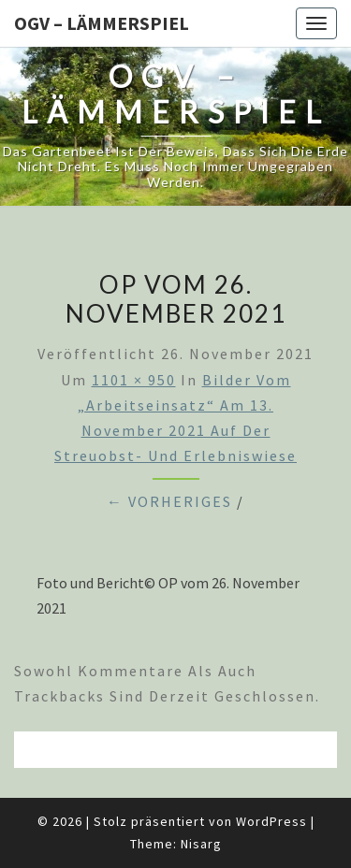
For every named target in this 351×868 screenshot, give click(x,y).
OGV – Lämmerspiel (102, 23)
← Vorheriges (169, 501)
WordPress (271, 821)
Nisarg (201, 844)
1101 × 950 (134, 380)
